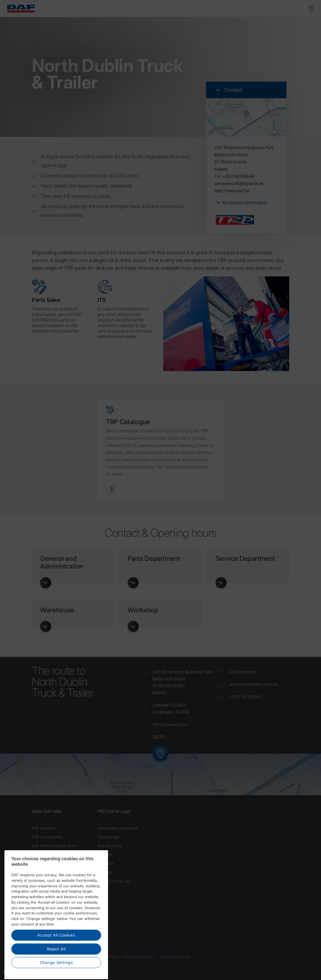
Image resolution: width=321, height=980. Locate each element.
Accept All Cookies (56, 949)
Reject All (56, 963)
